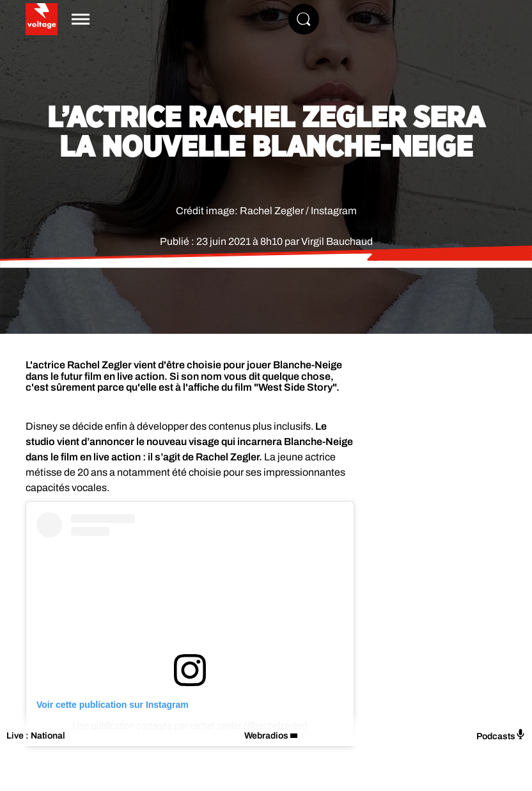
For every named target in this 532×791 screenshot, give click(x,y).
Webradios (266, 736)
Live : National (36, 736)
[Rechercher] (304, 19)
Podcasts (501, 735)
